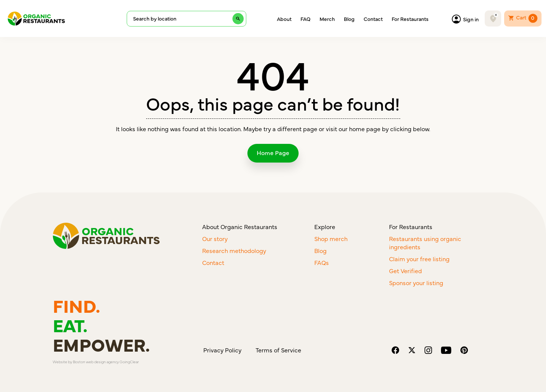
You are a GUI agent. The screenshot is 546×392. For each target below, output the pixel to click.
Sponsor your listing (416, 283)
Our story (215, 238)
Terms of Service (278, 350)
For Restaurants (410, 19)
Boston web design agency (96, 362)
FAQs (322, 262)
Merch (327, 19)
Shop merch (331, 238)
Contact (373, 19)
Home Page (273, 152)
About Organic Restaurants (240, 226)
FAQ (306, 19)
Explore (325, 226)
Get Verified (405, 271)
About (284, 19)
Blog (349, 19)
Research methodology (234, 250)
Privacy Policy (222, 350)
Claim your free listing (419, 259)
